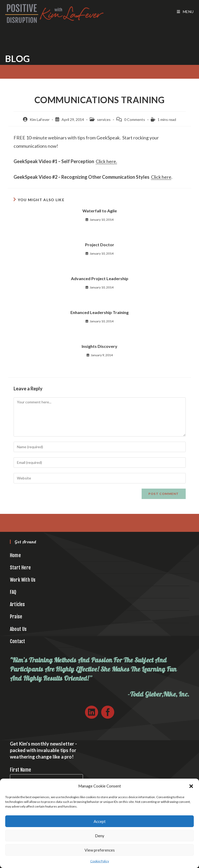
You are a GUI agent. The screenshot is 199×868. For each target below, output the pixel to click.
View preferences (100, 850)
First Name (20, 770)
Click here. (106, 161)
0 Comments (135, 119)
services (104, 119)
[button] (191, 786)
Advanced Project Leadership (100, 278)
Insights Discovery (99, 346)
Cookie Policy (100, 861)
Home (15, 555)
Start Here (20, 568)
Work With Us (23, 580)
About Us (18, 629)
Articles (17, 604)
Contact (17, 641)
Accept (100, 821)
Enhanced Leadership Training (99, 312)
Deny (100, 836)
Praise (16, 617)
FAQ (13, 592)
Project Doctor (100, 245)
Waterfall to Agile (100, 211)
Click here (161, 177)
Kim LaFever (40, 119)
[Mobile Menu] (185, 12)
